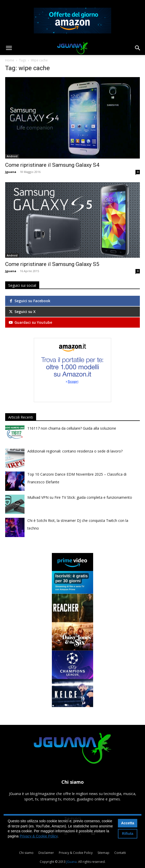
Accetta (128, 823)
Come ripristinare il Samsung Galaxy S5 (52, 264)
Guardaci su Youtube (30, 322)
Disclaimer (46, 853)
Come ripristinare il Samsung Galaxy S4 (52, 165)
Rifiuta (128, 834)
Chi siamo (26, 853)
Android (12, 156)
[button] (9, 48)
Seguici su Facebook (29, 301)
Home (10, 60)
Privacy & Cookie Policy (76, 853)
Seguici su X (22, 312)
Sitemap (103, 853)
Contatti (120, 853)
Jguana (11, 172)
